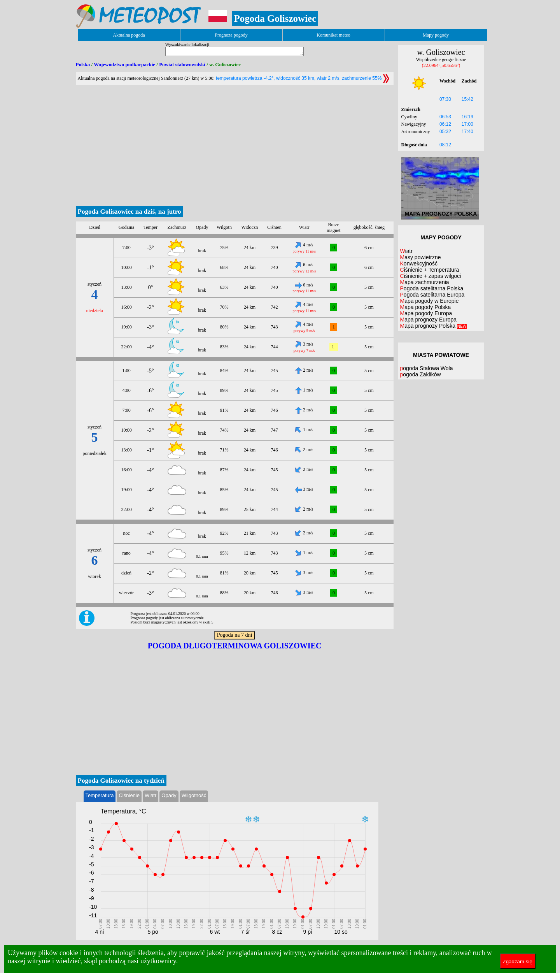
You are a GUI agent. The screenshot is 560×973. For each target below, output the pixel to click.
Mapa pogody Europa (426, 313)
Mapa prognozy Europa (429, 320)
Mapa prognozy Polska (434, 326)
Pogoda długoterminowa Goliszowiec (235, 646)
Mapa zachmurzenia (425, 282)
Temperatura (100, 795)
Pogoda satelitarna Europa (432, 295)
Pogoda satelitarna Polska (432, 288)
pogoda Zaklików (421, 374)
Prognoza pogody (231, 35)
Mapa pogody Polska (426, 307)
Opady (169, 795)
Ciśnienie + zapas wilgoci (431, 276)
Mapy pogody (436, 35)
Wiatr (150, 795)
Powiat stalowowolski (182, 64)
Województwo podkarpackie (124, 64)
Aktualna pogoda (129, 35)
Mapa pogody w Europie (430, 301)
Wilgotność (194, 795)
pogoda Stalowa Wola (427, 368)
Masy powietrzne (421, 257)
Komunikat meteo (333, 35)
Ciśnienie (129, 795)
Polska (83, 64)
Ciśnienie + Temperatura (430, 270)
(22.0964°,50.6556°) (441, 65)
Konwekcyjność (419, 263)
